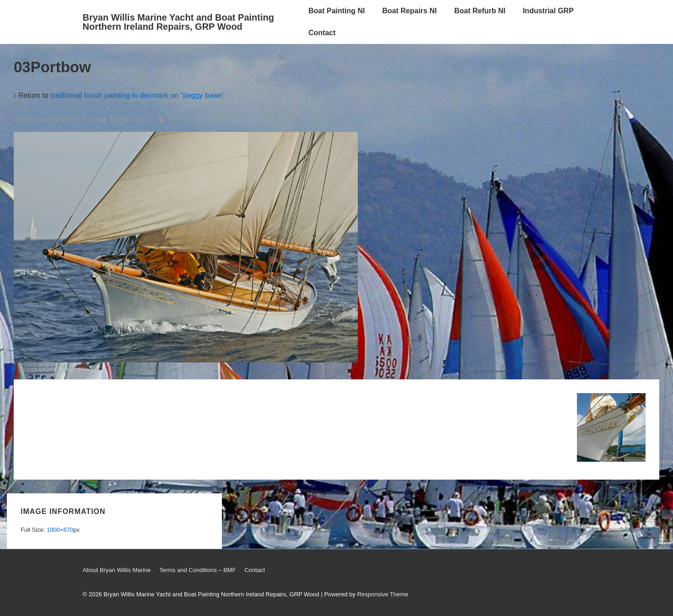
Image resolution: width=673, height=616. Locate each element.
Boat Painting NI (337, 11)
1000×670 (60, 530)
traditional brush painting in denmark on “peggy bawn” (138, 95)
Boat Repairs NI (410, 11)
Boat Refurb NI (480, 11)
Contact (322, 33)
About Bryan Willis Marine (117, 570)
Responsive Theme (383, 594)
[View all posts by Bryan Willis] (126, 120)
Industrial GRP (548, 11)
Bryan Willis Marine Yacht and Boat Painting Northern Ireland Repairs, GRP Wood (178, 22)
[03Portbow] (81, 120)
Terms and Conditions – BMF (198, 570)
